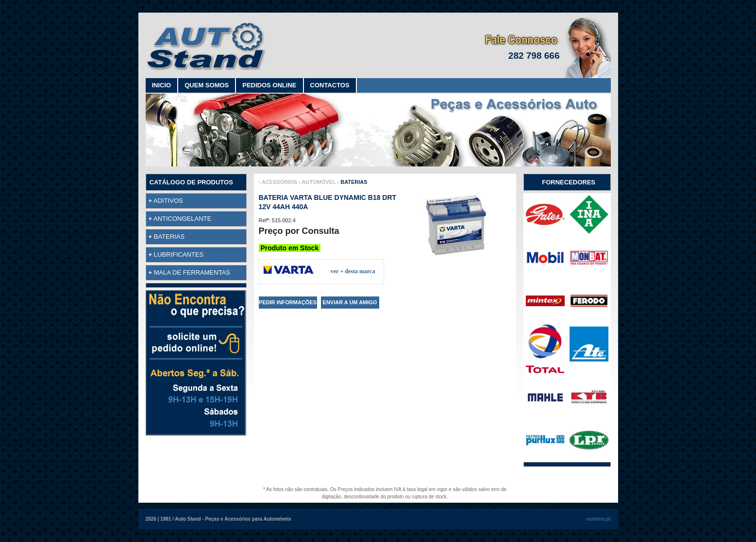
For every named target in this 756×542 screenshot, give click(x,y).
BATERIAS (169, 237)
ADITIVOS (168, 201)
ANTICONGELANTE (182, 219)
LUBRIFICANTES (179, 255)
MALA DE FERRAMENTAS (192, 272)
